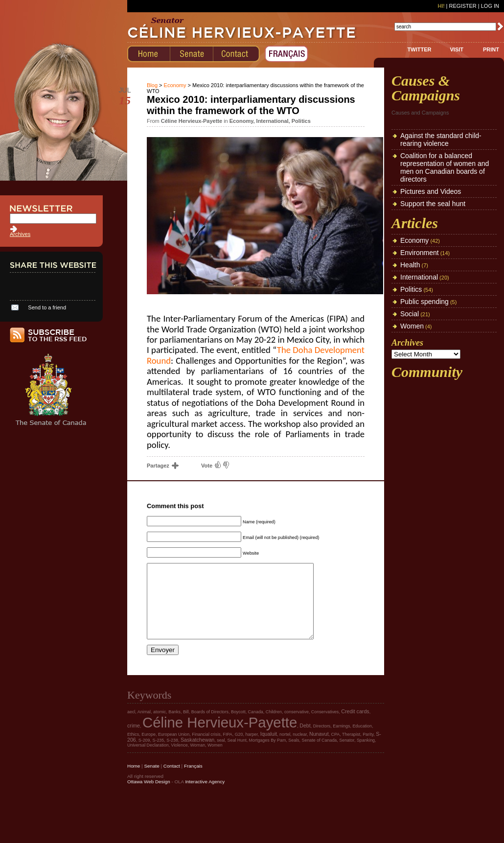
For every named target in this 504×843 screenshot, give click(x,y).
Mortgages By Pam (268, 755)
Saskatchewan (197, 754)
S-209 (144, 755)
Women (412, 326)
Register (462, 6)
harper (251, 749)
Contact (172, 781)
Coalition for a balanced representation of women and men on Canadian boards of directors (445, 167)
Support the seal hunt (433, 204)
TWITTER (420, 49)
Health (410, 265)
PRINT (491, 49)
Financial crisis (206, 749)
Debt (305, 740)
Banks (174, 726)
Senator (347, 755)
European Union (174, 749)
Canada (256, 726)
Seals (294, 755)
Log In (490, 6)
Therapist (351, 749)
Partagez (162, 466)
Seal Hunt (237, 755)
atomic (160, 726)
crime (134, 740)
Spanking (366, 755)
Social (410, 314)
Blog (152, 85)
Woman (198, 760)
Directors (322, 741)
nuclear (300, 749)
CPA (336, 749)
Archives (20, 234)
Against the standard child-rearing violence (441, 140)
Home (134, 781)
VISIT (457, 49)
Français (193, 781)
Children (274, 726)
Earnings (341, 741)
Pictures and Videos (431, 191)
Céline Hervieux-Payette (220, 737)
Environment (420, 253)
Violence (180, 760)
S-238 (172, 755)
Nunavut (319, 749)
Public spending (424, 302)
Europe (149, 749)
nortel (285, 749)
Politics (301, 121)
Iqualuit (269, 749)
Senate (151, 781)
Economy (175, 85)
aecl (131, 726)
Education (362, 741)
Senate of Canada (320, 755)
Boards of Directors (210, 726)
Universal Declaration (148, 760)
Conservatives (325, 726)
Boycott (238, 726)
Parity (368, 749)
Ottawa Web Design (149, 796)
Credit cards (355, 726)
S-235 (158, 755)
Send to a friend (47, 307)
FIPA (228, 749)
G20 (239, 749)
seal (221, 755)
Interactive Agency (205, 796)
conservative (297, 726)
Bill (186, 726)
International (273, 121)
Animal (144, 726)
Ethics (133, 749)
